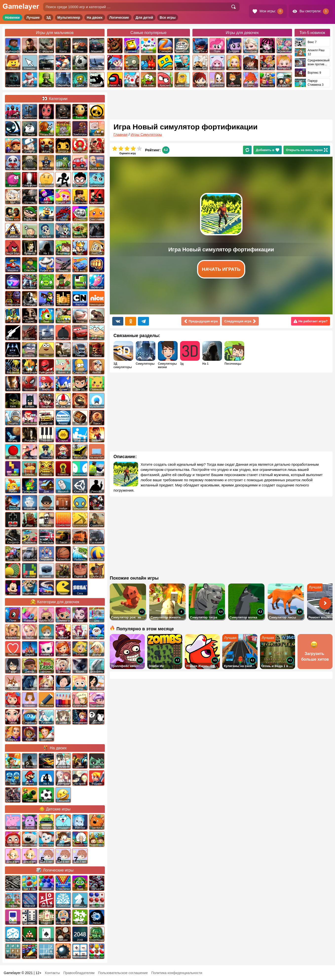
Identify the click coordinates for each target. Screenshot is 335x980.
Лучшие (33, 17)
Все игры (168, 17)
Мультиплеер (69, 17)
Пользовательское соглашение (123, 973)
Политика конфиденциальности (177, 973)
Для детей (144, 17)
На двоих (95, 17)
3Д (49, 17)
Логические (119, 17)
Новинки (12, 17)
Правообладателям (79, 973)
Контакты (52, 973)
